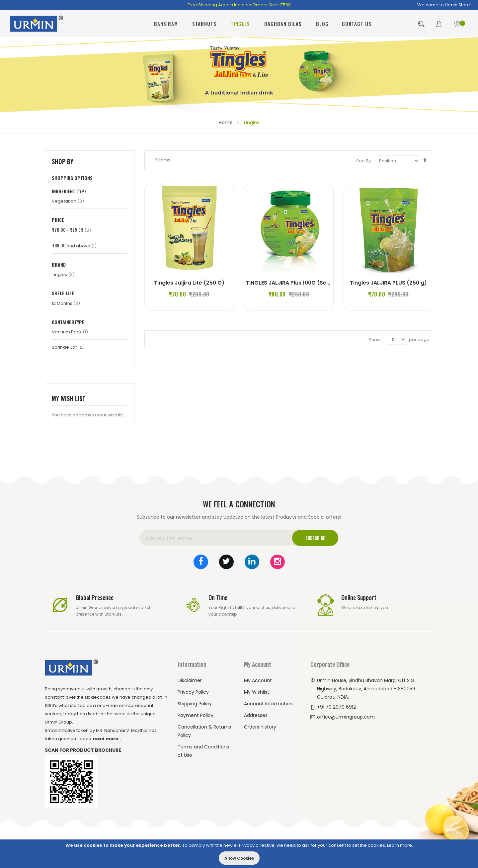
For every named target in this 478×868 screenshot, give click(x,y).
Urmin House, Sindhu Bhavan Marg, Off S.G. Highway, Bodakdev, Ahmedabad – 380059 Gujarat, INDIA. (366, 688)
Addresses (256, 715)
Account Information (268, 703)
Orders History (260, 727)
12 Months (66, 303)
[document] (239, 854)
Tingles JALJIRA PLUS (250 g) (388, 283)
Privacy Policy (193, 692)
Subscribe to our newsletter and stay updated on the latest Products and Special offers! (239, 517)
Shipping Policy (195, 703)
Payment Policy (196, 715)
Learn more (399, 845)
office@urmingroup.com (346, 717)
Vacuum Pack (70, 332)
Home (226, 123)
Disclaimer (190, 680)
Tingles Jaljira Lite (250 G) (189, 283)
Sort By (363, 161)
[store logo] (37, 24)
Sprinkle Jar (68, 347)
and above (74, 246)
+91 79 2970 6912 (336, 707)
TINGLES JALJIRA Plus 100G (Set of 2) (295, 283)
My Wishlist (257, 692)
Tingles (63, 274)
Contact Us (357, 24)
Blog (322, 24)
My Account (258, 680)
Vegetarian (68, 201)
